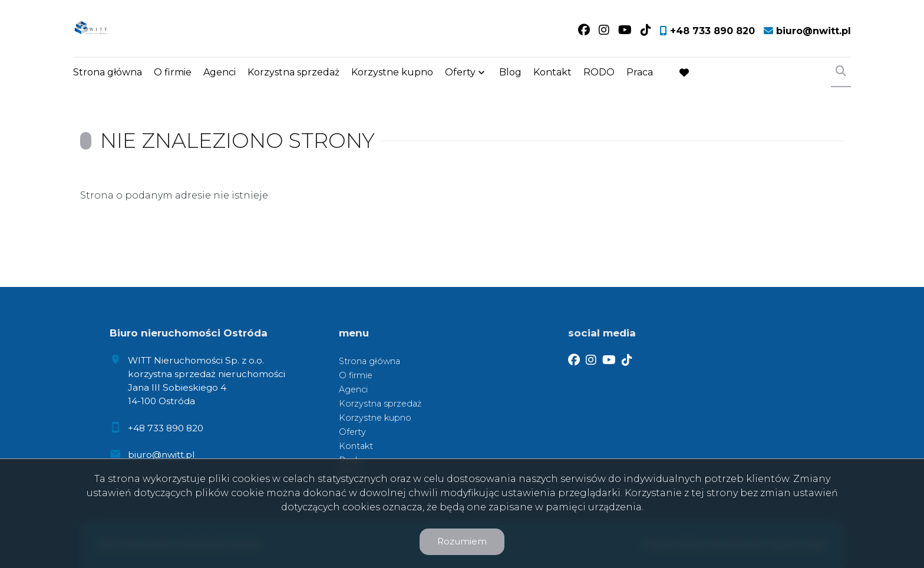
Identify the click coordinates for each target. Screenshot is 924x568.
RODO (599, 72)
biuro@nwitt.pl (161, 455)
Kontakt (552, 72)
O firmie (173, 72)
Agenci (220, 72)
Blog (510, 72)
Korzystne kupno (392, 72)
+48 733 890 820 (166, 428)
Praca (640, 72)
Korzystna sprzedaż (293, 72)
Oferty (460, 72)
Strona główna (108, 72)
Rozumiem (462, 541)
